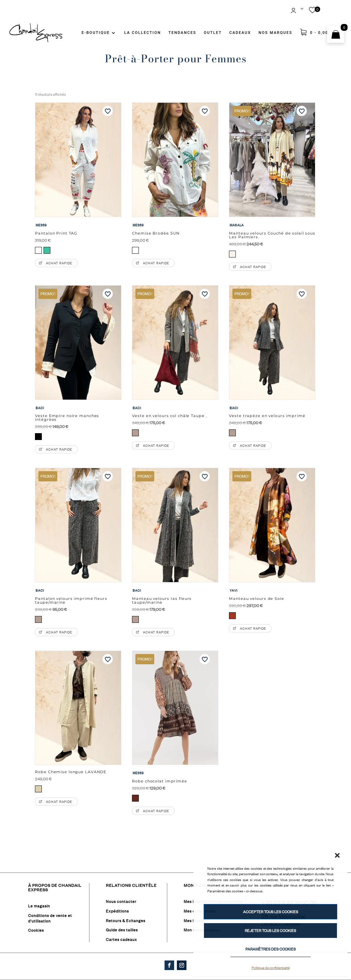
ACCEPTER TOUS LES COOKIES (271, 912)
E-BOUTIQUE (96, 33)
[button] (337, 855)
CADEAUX (240, 33)
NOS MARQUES (275, 33)
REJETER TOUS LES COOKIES (270, 931)
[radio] (38, 250)
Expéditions (117, 911)
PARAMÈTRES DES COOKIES (271, 949)
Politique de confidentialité (271, 968)
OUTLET (213, 33)
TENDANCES (183, 33)
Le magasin (39, 906)
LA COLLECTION (142, 33)
